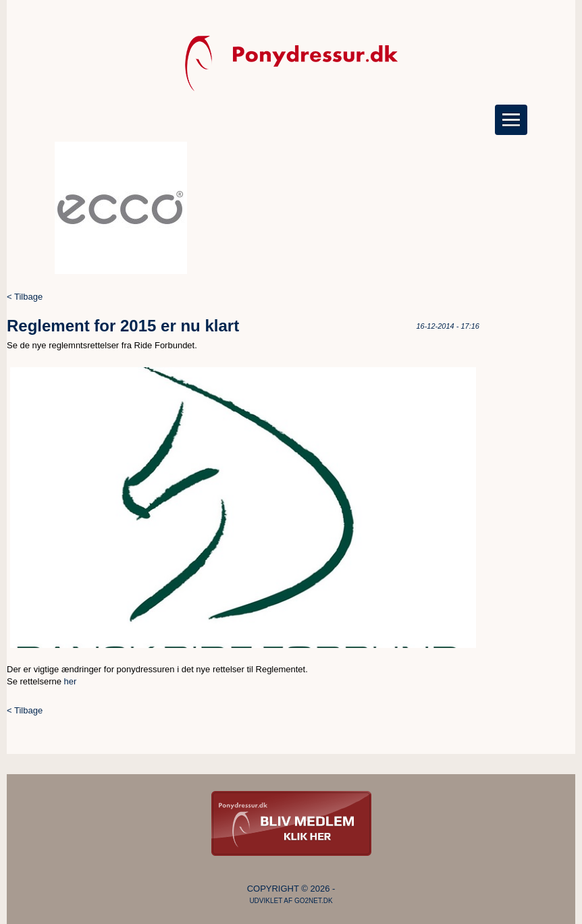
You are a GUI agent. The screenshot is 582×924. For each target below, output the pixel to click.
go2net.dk (314, 901)
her (71, 681)
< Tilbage (25, 297)
